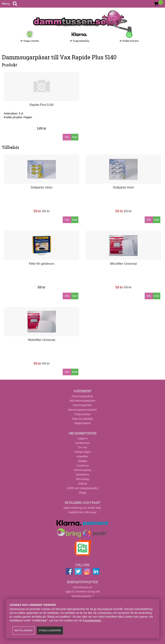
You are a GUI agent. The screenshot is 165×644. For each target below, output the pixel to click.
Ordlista (82, 484)
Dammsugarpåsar (82, 396)
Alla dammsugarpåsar (82, 401)
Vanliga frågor (82, 452)
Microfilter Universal (123, 264)
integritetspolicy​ (92, 620)
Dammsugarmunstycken (83, 410)
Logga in (82, 438)
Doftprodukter (83, 414)
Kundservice (82, 443)
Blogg (82, 493)
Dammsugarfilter (83, 405)
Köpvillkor (83, 456)
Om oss (82, 447)
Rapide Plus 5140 (41, 105)
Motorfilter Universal (41, 340)
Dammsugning (82, 470)
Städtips (83, 461)
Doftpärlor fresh (123, 187)
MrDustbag (82, 479)
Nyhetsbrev (83, 474)
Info (67, 137)
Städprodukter (82, 423)
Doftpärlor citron (42, 187)
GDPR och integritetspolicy (82, 488)
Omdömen (82, 466)
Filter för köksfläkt (82, 419)
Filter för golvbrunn (42, 264)
